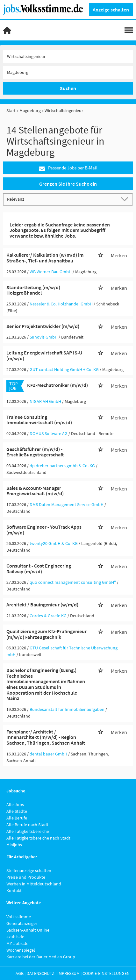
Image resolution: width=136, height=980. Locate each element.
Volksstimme (19, 917)
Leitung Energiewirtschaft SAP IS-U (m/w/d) (44, 355)
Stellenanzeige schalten (29, 870)
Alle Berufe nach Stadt (27, 825)
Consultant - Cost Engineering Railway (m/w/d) (39, 569)
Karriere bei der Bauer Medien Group (41, 957)
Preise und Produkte (26, 877)
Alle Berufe (17, 818)
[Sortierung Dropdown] (126, 199)
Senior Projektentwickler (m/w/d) (43, 326)
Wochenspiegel (21, 950)
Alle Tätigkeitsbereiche (28, 831)
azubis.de (15, 937)
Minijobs (14, 845)
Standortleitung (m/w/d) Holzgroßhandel (33, 290)
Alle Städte (17, 811)
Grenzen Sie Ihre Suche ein (68, 184)
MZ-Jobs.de (17, 943)
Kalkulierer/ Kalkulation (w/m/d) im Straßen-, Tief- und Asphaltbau (45, 258)
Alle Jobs (15, 805)
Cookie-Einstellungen (106, 973)
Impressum (68, 973)
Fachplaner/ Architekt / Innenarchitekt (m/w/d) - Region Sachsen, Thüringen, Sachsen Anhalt (46, 737)
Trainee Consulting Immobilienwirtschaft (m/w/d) (39, 420)
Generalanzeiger (22, 923)
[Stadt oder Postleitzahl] (68, 72)
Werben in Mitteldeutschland (34, 884)
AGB (20, 973)
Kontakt (14, 891)
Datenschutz (40, 973)
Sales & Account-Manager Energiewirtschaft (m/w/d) (35, 491)
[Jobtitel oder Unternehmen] (68, 56)
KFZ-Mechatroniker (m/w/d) (57, 385)
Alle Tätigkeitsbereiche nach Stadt (38, 838)
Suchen (68, 88)
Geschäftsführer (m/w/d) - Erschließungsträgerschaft (35, 452)
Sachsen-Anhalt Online (28, 930)
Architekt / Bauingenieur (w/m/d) (42, 604)
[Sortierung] (62, 199)
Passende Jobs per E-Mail (68, 168)
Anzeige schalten (111, 10)
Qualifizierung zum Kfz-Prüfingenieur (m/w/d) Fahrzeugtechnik (47, 634)
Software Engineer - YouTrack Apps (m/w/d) (44, 530)
